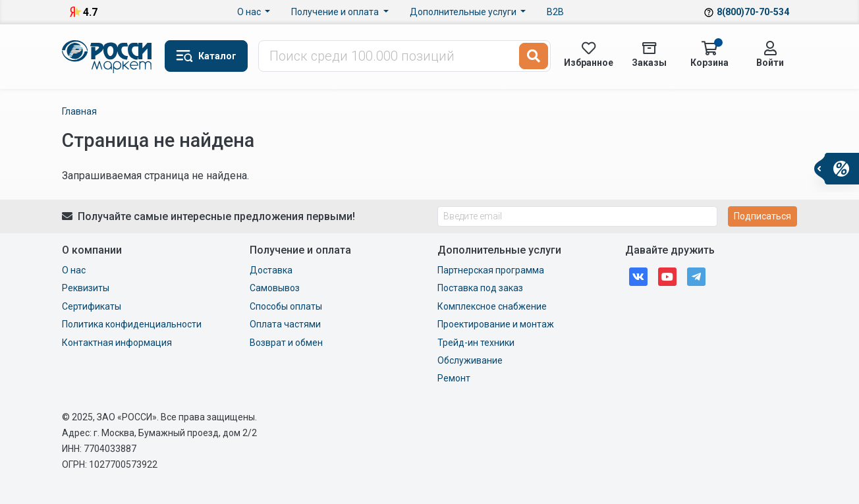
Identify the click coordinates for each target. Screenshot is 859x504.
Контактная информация (117, 343)
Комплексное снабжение (492, 306)
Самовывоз (275, 288)
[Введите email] (577, 216)
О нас (250, 12)
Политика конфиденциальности (132, 324)
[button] (206, 56)
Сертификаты (92, 306)
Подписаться (762, 216)
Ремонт (454, 378)
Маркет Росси (108, 57)
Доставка (271, 270)
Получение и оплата (336, 12)
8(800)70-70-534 (753, 12)
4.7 (90, 12)
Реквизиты (86, 288)
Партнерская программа (491, 270)
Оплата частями (285, 324)
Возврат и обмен (286, 343)
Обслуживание (470, 360)
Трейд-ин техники (476, 343)
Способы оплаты (286, 306)
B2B (555, 12)
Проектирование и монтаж (496, 324)
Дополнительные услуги (464, 12)
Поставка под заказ (480, 288)
